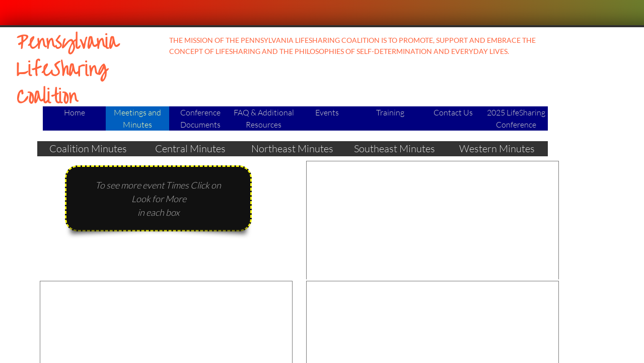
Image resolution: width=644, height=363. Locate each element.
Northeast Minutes (292, 148)
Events (327, 112)
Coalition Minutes (88, 148)
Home (75, 112)
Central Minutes (190, 148)
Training (390, 112)
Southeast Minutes (395, 148)
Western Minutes (497, 148)
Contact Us (453, 112)
